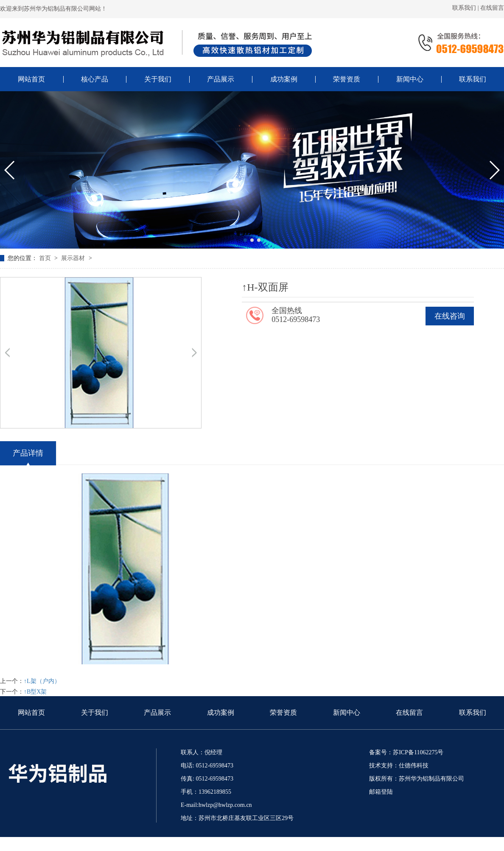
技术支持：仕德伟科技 (399, 766)
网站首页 (31, 712)
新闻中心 (347, 712)
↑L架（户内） (42, 681)
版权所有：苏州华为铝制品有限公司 (417, 779)
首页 (46, 258)
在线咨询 (450, 316)
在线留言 (492, 8)
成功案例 (221, 712)
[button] (245, 240)
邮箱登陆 (381, 792)
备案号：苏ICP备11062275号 (406, 752)
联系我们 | (466, 8)
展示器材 (74, 258)
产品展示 (157, 712)
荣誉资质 (283, 712)
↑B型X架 (35, 692)
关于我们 (95, 712)
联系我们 (473, 712)
